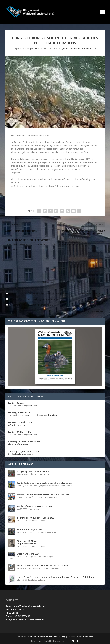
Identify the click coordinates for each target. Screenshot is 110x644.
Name (9, 282)
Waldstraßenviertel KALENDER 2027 (34, 506)
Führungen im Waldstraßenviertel (42, 532)
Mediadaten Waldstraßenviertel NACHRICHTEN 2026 (43, 495)
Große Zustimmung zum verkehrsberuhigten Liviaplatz (44, 483)
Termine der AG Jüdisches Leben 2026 (35, 518)
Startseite (86, 48)
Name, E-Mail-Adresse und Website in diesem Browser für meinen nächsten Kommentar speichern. (55, 294)
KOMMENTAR (12, 249)
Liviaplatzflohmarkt (24, 443)
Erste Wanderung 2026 (28, 554)
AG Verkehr (35, 486)
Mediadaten (54, 497)
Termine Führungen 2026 (29, 529)
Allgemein (64, 48)
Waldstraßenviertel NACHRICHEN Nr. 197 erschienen (43, 565)
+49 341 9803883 (22, 616)
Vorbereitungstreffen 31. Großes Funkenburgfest (33, 414)
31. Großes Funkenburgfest (24, 453)
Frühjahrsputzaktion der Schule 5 (34, 471)
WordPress (88, 637)
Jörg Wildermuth (34, 48)
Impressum (36, 641)
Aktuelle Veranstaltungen (26, 396)
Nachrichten (75, 48)
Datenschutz (59, 641)
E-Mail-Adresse (48, 282)
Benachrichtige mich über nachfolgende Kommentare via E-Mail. (39, 299)
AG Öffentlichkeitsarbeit (39, 497)
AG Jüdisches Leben (20, 424)
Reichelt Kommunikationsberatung (48, 637)
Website (77, 282)
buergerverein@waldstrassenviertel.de (25, 620)
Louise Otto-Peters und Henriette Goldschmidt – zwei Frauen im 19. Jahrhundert (57, 577)
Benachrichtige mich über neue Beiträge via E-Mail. (32, 305)
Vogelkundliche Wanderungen (41, 557)
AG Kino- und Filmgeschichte (23, 404)
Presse (62, 486)
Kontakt (47, 641)
